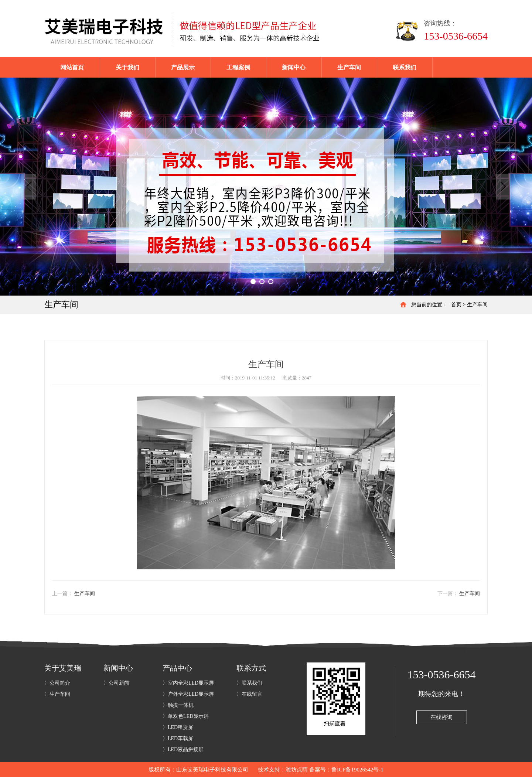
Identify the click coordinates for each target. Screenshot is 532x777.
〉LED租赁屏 (178, 727)
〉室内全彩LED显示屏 (188, 683)
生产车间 (477, 305)
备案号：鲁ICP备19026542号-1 (346, 770)
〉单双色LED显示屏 (186, 716)
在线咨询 (441, 717)
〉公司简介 (57, 683)
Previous (29, 187)
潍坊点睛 (297, 770)
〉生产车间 (57, 694)
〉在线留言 (249, 694)
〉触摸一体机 (178, 705)
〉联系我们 (249, 683)
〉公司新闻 (116, 683)
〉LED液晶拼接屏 (183, 749)
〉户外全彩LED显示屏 (188, 694)
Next (503, 187)
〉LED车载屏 (178, 738)
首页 (456, 305)
